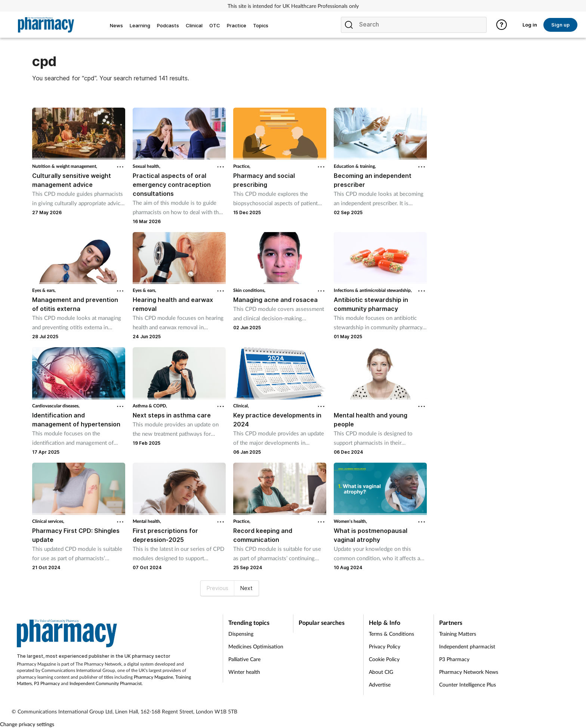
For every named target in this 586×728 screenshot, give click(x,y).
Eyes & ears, (44, 290)
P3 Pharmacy (47, 683)
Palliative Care (244, 659)
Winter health (244, 672)
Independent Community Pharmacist (106, 683)
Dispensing (241, 634)
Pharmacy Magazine (153, 677)
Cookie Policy (384, 659)
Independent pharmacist (467, 646)
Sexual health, (146, 166)
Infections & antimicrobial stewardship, (373, 290)
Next (246, 588)
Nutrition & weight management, (65, 166)
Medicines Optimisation (256, 646)
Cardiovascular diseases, (56, 406)
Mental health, (147, 521)
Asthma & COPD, (150, 406)
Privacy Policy (385, 646)
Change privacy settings (27, 724)
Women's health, (350, 521)
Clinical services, (48, 521)
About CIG (381, 672)
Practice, (242, 166)
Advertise (380, 684)
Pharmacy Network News (469, 672)
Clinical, (241, 406)
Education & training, (355, 166)
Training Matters (458, 634)
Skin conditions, (249, 290)
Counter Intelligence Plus (468, 684)
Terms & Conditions (391, 634)
